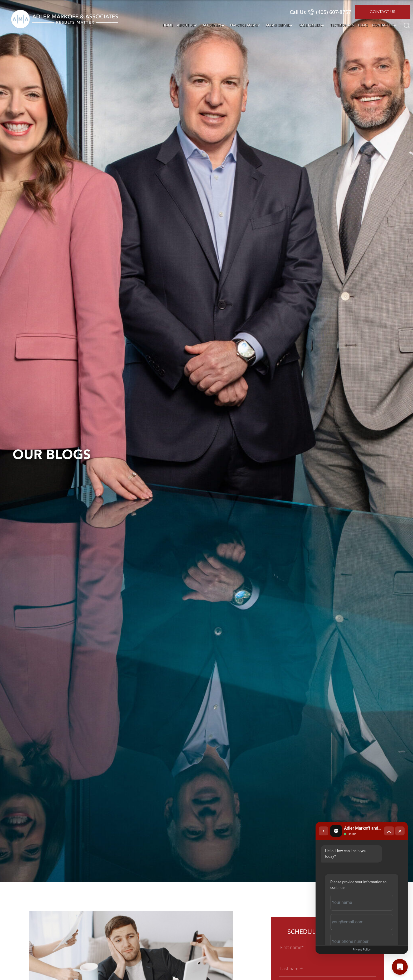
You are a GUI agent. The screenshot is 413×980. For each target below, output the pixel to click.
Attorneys (212, 25)
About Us (186, 25)
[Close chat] (400, 831)
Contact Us (383, 12)
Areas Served (278, 25)
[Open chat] (400, 967)
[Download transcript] (389, 831)
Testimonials (342, 25)
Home (168, 25)
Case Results (310, 25)
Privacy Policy (362, 950)
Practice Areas (244, 25)
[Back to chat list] (323, 831)
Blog (363, 25)
